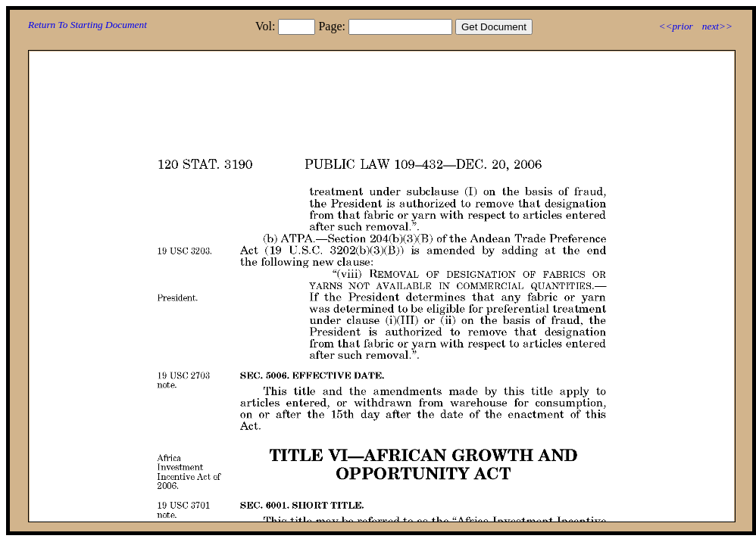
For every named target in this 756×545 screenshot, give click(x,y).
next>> (717, 26)
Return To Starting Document (87, 25)
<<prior (675, 26)
